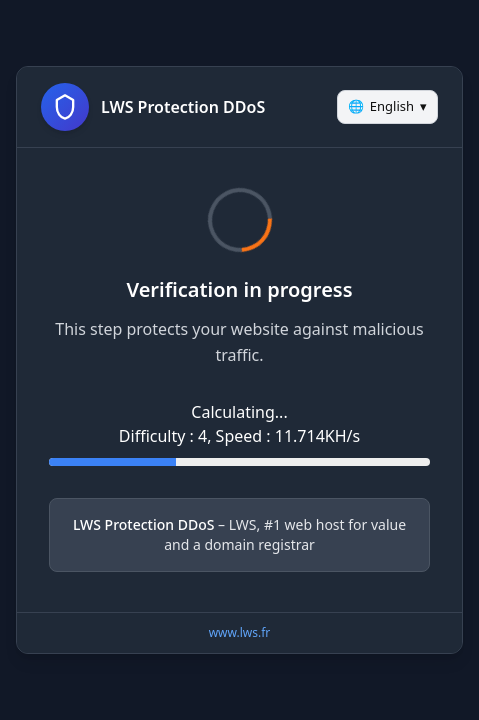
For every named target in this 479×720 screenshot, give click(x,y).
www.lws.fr (240, 632)
